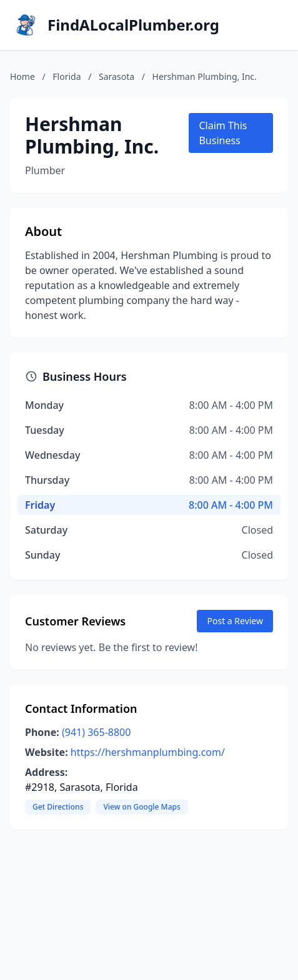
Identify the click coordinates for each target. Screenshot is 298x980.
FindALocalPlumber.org (133, 25)
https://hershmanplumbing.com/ (148, 752)
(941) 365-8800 (96, 732)
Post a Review (235, 621)
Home (22, 76)
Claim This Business (223, 133)
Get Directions (58, 807)
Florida (67, 76)
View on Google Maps (142, 807)
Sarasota (117, 76)
